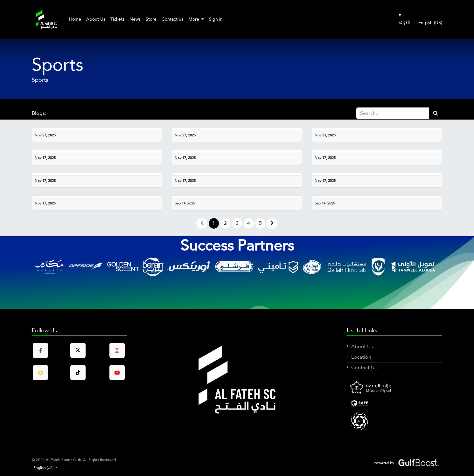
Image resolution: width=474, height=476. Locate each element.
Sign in (216, 19)
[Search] (436, 113)
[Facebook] (394, 388)
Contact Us (364, 367)
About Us (362, 346)
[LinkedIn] (394, 404)
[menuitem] (75, 19)
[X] (394, 421)
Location (361, 357)
